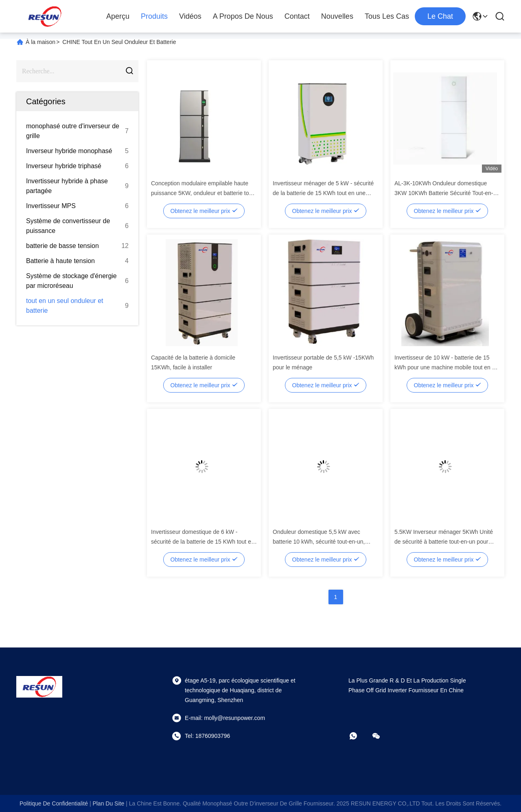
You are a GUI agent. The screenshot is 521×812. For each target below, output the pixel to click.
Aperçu (118, 16)
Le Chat (440, 16)
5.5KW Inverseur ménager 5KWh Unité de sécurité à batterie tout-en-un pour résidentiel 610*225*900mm (444, 542)
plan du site (108, 803)
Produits (154, 16)
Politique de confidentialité (54, 803)
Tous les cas (387, 16)
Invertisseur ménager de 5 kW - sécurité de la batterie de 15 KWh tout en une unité (323, 193)
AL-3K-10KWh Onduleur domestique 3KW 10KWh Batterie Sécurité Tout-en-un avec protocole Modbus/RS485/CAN (447, 193)
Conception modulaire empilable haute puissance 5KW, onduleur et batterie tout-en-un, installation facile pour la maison (203, 193)
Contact (297, 16)
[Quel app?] (359, 736)
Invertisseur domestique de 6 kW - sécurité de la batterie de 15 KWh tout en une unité (203, 542)
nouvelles (337, 16)
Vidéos (190, 16)
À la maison (40, 42)
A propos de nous (243, 16)
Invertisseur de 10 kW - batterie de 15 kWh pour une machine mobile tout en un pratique (446, 367)
